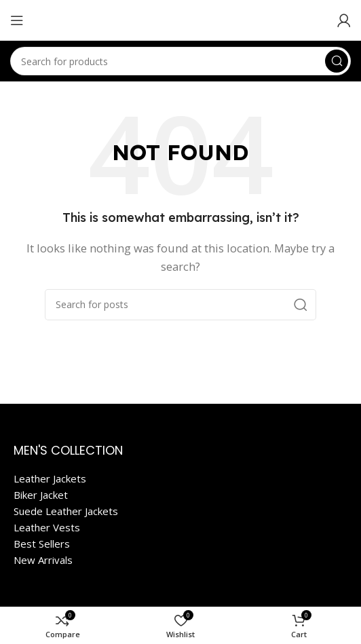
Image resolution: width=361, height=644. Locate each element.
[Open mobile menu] (17, 20)
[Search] (180, 61)
